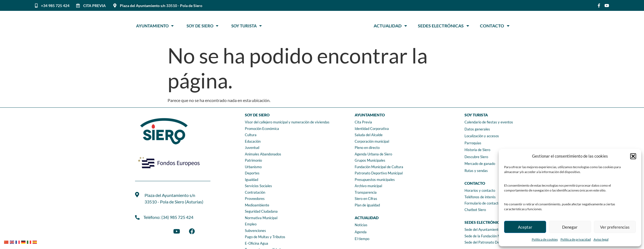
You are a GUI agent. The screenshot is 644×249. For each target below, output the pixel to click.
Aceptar (525, 227)
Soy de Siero (202, 26)
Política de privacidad (576, 239)
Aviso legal (601, 239)
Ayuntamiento (155, 26)
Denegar (570, 227)
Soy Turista (246, 26)
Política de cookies (545, 239)
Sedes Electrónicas (443, 26)
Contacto (495, 26)
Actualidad (390, 26)
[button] (633, 156)
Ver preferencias (615, 227)
